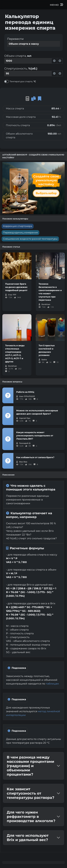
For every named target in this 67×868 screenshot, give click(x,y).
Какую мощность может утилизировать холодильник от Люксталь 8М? (35, 436)
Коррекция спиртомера (18, 226)
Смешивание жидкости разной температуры (30, 239)
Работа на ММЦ (25, 392)
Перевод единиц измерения (20, 232)
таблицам (52, 684)
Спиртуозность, (21, 69)
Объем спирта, (18, 56)
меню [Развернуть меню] (57, 5)
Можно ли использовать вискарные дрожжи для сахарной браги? (37, 412)
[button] (40, 99)
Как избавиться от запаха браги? (35, 457)
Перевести (15, 39)
